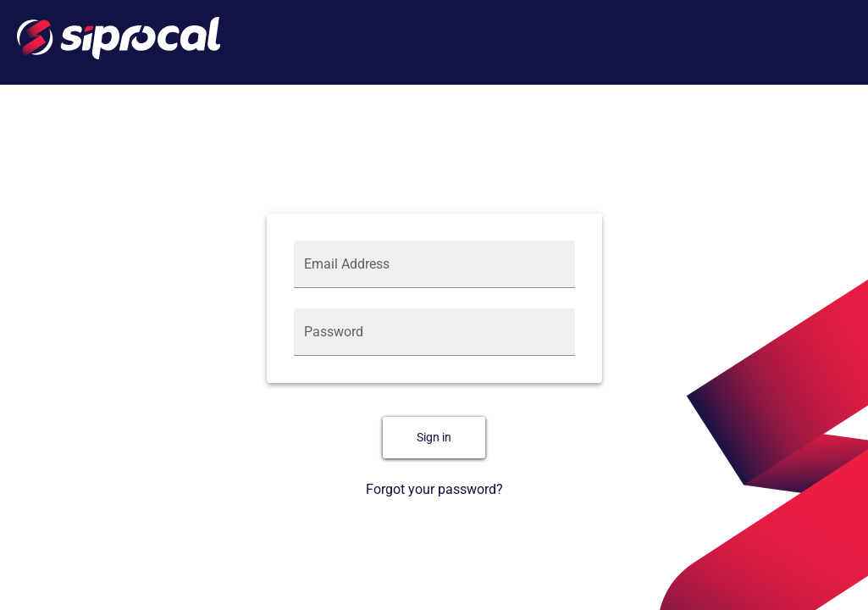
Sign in (434, 438)
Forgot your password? (434, 489)
